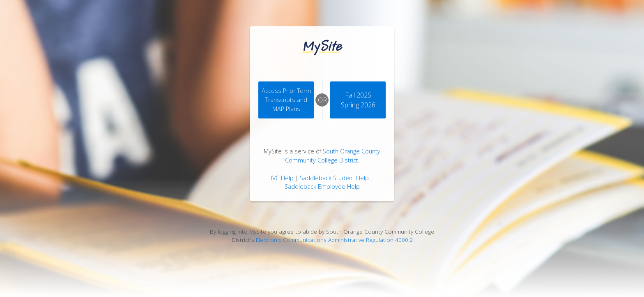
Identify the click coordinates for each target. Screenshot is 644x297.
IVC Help (282, 178)
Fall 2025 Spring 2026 (358, 100)
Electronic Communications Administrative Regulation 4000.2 (334, 240)
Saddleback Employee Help (322, 187)
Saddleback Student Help (334, 178)
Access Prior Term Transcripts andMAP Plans (286, 100)
